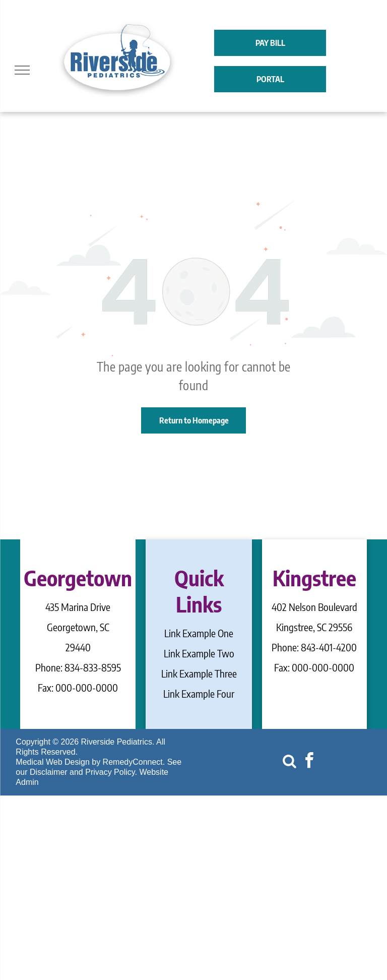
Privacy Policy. (111, 772)
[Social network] (289, 762)
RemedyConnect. (134, 762)
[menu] (22, 70)
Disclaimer (49, 772)
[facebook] (309, 762)
